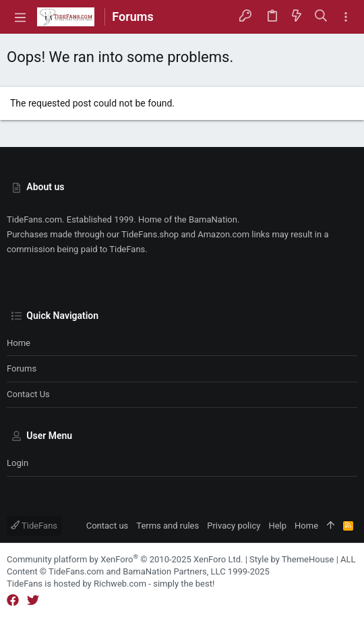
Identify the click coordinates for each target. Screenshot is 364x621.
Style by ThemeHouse (292, 559)
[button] (20, 17)
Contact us (28, 394)
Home (19, 343)
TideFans (34, 526)
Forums (22, 368)
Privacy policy (234, 526)
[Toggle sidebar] (346, 17)
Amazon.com (223, 234)
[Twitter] (33, 600)
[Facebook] (13, 600)
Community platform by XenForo (125, 559)
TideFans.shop (150, 234)
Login (18, 463)
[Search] (321, 17)
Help (277, 526)
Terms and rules (168, 526)
